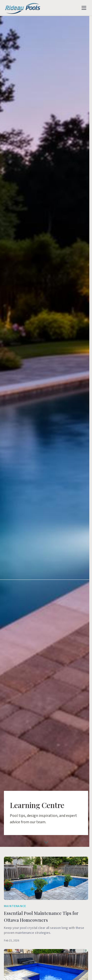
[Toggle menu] (84, 8)
